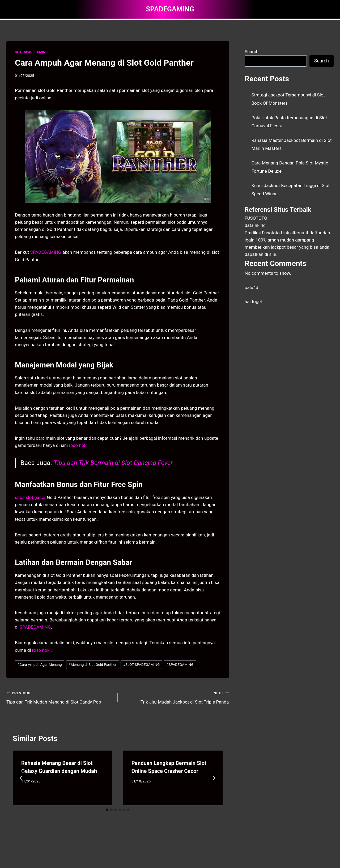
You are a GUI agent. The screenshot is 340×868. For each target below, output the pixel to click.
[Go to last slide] (21, 778)
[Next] (214, 778)
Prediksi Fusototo (262, 233)
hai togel (253, 302)
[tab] (107, 810)
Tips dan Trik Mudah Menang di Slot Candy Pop (60, 697)
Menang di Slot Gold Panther (93, 664)
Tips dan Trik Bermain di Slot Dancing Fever (113, 463)
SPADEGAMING (180, 664)
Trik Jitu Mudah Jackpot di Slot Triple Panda (176, 697)
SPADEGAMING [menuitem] (46, 252)
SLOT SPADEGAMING (31, 52)
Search (252, 52)
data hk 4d (255, 225)
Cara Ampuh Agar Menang (40, 664)
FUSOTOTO (256, 218)
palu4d (251, 287)
